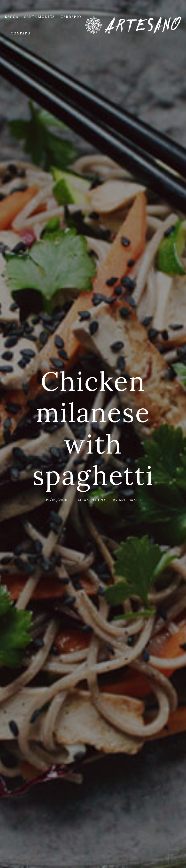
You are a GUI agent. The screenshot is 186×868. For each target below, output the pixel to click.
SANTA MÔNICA (39, 17)
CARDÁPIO (71, 17)
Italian (81, 500)
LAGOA (12, 17)
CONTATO (21, 33)
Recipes (98, 500)
